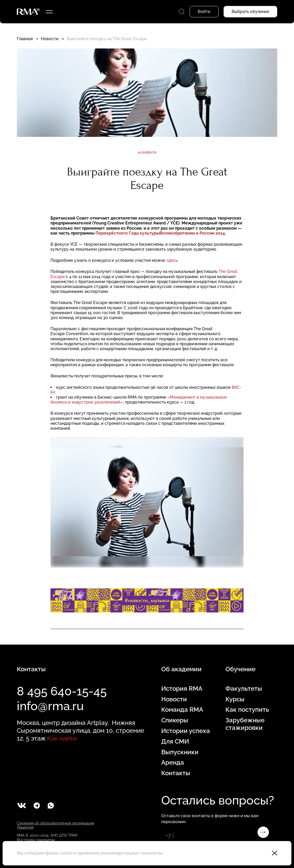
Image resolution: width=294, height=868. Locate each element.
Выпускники (180, 752)
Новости (50, 39)
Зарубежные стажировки (245, 724)
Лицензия (25, 827)
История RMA (182, 689)
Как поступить (247, 710)
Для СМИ (175, 742)
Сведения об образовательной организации (56, 823)
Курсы (235, 699)
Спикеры (175, 720)
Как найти (62, 738)
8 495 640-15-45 (62, 691)
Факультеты (244, 689)
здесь (172, 260)
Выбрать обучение (250, 12)
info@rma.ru (50, 706)
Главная (25, 39)
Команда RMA (182, 710)
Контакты (176, 773)
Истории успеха (186, 731)
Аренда (173, 763)
